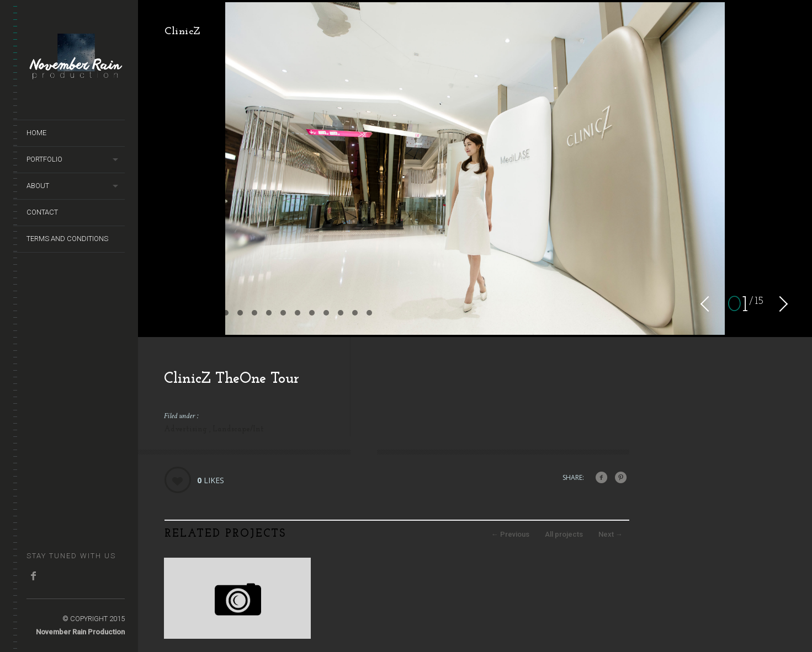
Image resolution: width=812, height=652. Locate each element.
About (38, 186)
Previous (510, 534)
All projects (564, 534)
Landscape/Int (238, 429)
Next (611, 534)
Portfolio (44, 159)
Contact (42, 212)
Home (36, 133)
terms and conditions (67, 239)
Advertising (187, 429)
